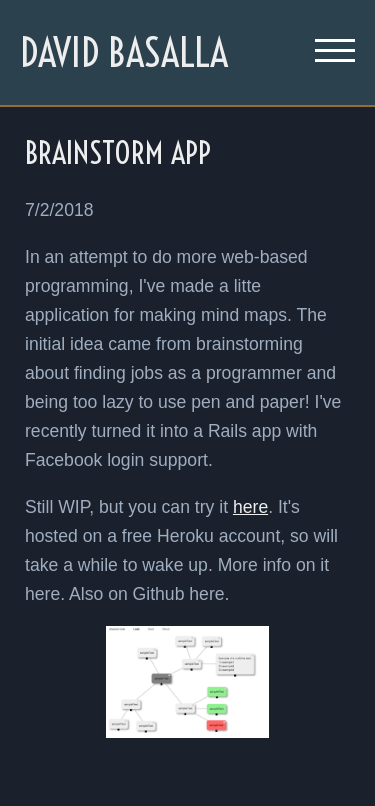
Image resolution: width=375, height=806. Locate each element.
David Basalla (124, 52)
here (250, 507)
